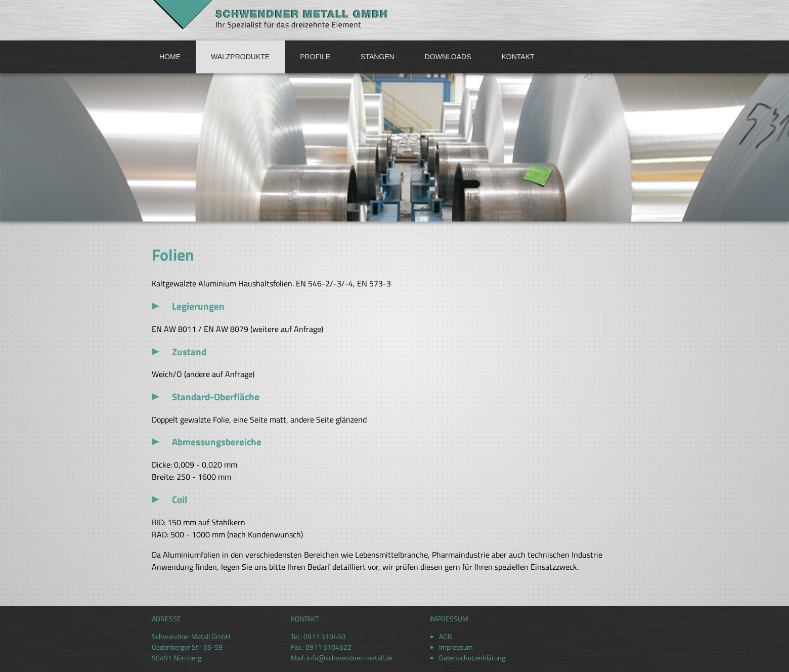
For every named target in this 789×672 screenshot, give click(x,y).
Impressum (456, 647)
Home (170, 57)
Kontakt (518, 57)
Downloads (448, 57)
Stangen (378, 57)
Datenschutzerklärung (472, 658)
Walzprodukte (240, 57)
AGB (446, 636)
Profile (315, 57)
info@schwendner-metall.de (349, 658)
